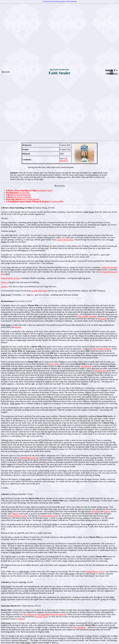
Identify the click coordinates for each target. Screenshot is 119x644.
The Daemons (29, 614)
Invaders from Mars (39, 291)
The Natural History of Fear (99, 222)
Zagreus (4, 287)
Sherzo (4, 282)
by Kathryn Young (29, 190)
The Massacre (86, 366)
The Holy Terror (101, 371)
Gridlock (21, 619)
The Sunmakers (79, 627)
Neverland (102, 319)
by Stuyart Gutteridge (19, 197)
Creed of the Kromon (65, 240)
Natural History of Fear (10, 278)
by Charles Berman (23, 199)
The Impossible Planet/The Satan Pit (52, 614)
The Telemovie (64, 160)
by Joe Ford (18, 193)
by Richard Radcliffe (18, 195)
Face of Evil (54, 364)
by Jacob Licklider (35, 201)
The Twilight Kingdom (87, 316)
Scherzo (18, 327)
